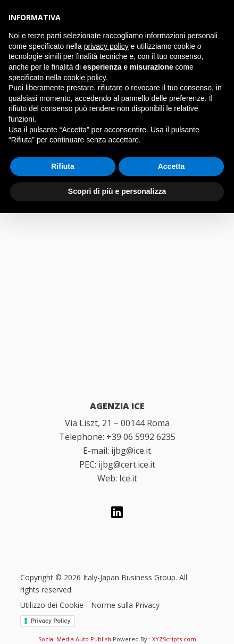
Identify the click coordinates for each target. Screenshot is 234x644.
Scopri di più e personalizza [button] (117, 191)
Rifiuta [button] (63, 166)
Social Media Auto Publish (75, 639)
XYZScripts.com (174, 639)
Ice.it (128, 478)
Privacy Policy (51, 621)
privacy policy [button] (106, 46)
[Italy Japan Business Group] (117, 293)
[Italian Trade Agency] (117, 348)
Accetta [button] (172, 166)
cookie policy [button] (85, 78)
